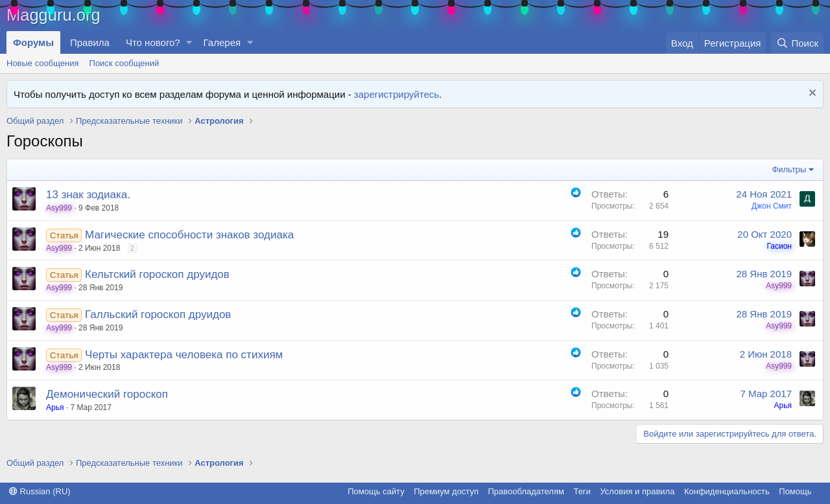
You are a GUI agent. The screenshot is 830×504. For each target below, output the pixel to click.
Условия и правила (637, 491)
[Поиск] (797, 43)
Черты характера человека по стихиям (184, 355)
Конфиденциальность (727, 491)
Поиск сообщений (124, 63)
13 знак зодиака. (88, 195)
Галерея (222, 42)
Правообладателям (526, 491)
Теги (582, 491)
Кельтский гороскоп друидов (157, 274)
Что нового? (153, 42)
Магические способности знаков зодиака (189, 235)
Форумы (33, 42)
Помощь (795, 491)
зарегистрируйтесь (397, 94)
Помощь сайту (376, 491)
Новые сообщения (43, 63)
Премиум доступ (446, 491)
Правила (90, 42)
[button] (189, 42)
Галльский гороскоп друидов (158, 315)
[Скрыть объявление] (811, 94)
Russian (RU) (40, 491)
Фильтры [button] (789, 169)
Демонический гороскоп (107, 394)
